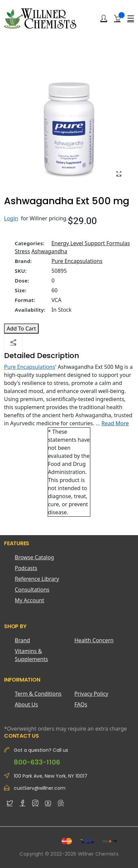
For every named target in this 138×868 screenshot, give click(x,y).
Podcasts (26, 568)
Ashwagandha (49, 251)
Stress (22, 251)
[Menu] (131, 18)
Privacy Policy (91, 694)
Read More (115, 423)
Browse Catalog (34, 557)
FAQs (81, 704)
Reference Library (37, 579)
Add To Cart (21, 329)
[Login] (104, 18)
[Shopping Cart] (117, 18)
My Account (30, 600)
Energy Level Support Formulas (91, 243)
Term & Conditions (38, 694)
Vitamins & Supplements (31, 655)
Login (11, 218)
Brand (22, 640)
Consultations (32, 590)
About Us (26, 704)
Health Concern (94, 640)
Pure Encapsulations (77, 261)
